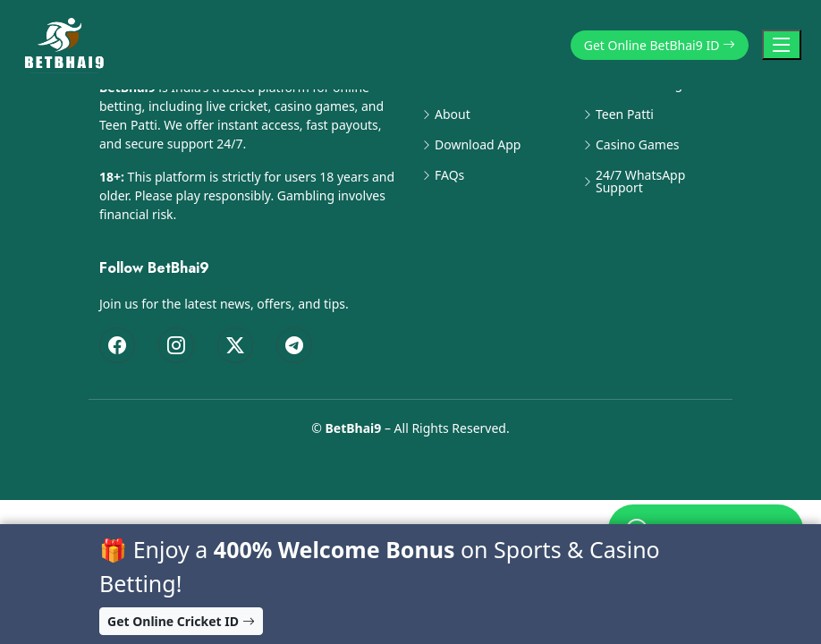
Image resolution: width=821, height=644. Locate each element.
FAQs (449, 175)
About (453, 114)
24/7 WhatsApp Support (640, 182)
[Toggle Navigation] (782, 45)
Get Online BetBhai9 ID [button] (660, 45)
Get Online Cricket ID (181, 621)
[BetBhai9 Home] (68, 45)
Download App (478, 145)
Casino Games (638, 145)
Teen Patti (625, 114)
